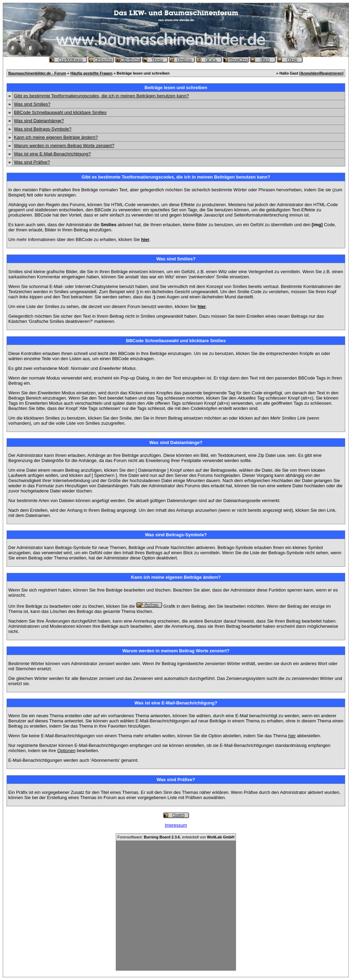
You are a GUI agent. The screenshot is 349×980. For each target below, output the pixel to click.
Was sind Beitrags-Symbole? (43, 129)
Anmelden (310, 73)
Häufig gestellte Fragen (92, 73)
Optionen (67, 751)
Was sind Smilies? (32, 104)
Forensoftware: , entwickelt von (176, 837)
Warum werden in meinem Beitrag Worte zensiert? (64, 146)
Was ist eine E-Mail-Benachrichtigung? (52, 154)
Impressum (176, 825)
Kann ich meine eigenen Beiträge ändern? (56, 137)
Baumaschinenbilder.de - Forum (37, 73)
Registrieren (331, 73)
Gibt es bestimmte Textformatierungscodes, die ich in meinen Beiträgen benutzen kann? (101, 96)
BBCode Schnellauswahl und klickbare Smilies (60, 112)
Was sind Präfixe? (32, 162)
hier (292, 736)
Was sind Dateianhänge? (39, 121)
